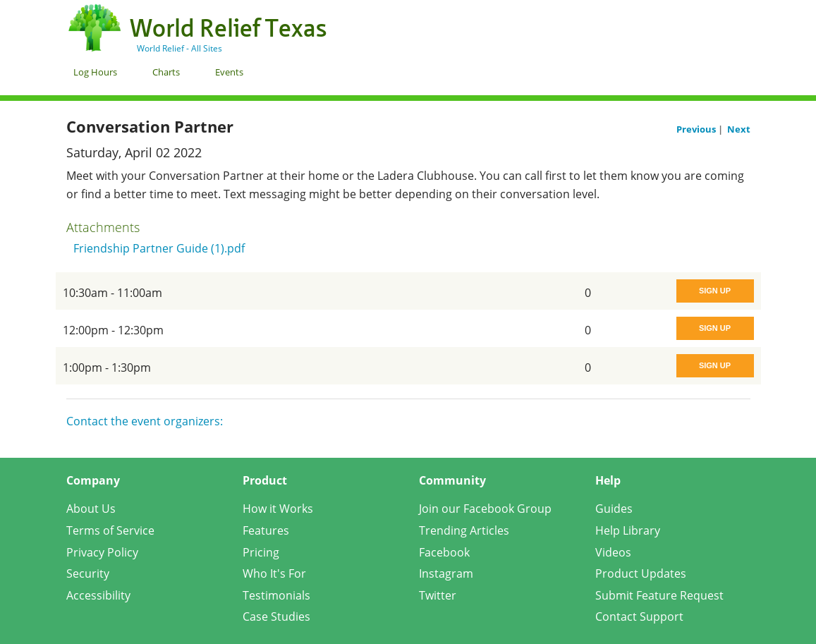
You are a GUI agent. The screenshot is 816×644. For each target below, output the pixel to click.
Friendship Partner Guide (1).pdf (159, 248)
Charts (166, 72)
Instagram (446, 573)
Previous (697, 129)
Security (88, 573)
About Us (91, 509)
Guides (614, 509)
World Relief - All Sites (179, 48)
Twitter (438, 595)
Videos (613, 552)
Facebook (444, 552)
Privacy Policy (102, 552)
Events (229, 72)
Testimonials (276, 595)
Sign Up (715, 291)
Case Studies (276, 616)
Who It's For (274, 573)
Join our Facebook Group (485, 509)
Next (739, 129)
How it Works (278, 509)
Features (266, 530)
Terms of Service (110, 530)
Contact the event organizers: (145, 421)
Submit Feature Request (659, 595)
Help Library (628, 530)
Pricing (261, 552)
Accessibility (98, 595)
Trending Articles (464, 530)
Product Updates (641, 573)
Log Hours (95, 72)
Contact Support (639, 616)
